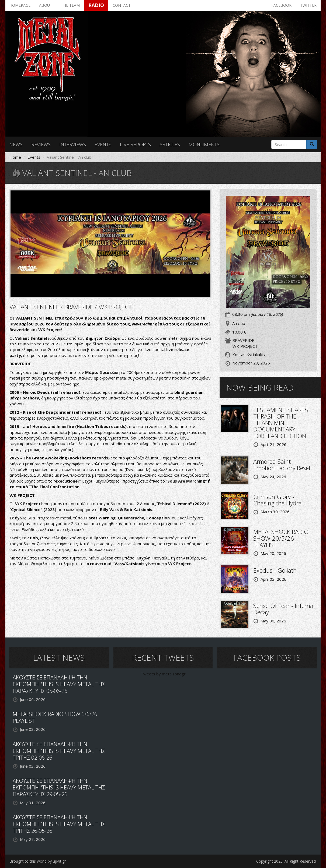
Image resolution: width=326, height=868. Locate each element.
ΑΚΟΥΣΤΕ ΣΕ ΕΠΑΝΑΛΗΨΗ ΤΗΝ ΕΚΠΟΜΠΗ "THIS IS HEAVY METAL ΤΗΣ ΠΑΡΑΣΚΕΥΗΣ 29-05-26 (59, 787)
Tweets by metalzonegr (163, 674)
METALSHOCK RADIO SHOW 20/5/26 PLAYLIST (281, 538)
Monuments (204, 144)
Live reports (135, 144)
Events (103, 144)
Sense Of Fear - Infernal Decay (284, 609)
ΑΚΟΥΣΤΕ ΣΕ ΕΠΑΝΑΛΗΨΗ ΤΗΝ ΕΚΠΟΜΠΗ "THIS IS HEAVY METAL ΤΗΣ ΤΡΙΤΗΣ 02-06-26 (59, 751)
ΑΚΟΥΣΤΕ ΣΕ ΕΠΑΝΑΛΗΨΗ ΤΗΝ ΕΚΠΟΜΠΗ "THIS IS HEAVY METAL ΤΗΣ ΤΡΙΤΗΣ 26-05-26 (59, 824)
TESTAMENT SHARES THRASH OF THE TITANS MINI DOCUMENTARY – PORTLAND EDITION (281, 423)
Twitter (308, 5)
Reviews (41, 144)
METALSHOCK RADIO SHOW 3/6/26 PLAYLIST (55, 717)
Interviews (73, 144)
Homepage (20, 5)
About (46, 5)
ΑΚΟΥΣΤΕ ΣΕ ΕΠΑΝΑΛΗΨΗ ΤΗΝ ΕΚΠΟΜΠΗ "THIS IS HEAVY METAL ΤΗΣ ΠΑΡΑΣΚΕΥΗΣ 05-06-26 (59, 684)
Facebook (281, 5)
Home (15, 157)
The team (70, 5)
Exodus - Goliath (275, 570)
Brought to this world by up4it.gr (38, 861)
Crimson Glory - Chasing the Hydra (278, 500)
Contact (122, 5)
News (16, 144)
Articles (170, 144)
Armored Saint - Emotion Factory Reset (282, 465)
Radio (96, 5)
